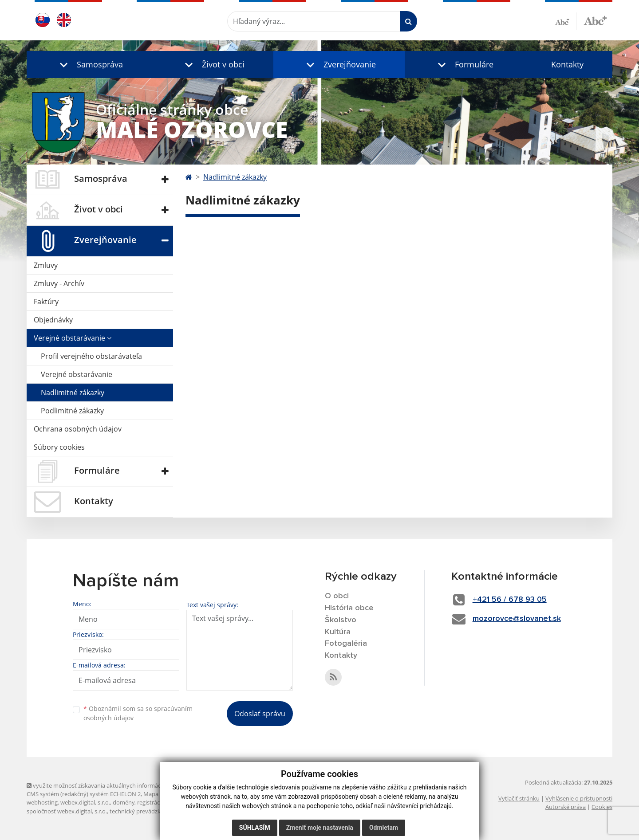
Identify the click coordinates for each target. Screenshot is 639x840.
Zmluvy (46, 265)
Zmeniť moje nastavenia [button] (320, 828)
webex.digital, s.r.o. (85, 802)
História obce (349, 608)
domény (124, 802)
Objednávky (53, 320)
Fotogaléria (346, 644)
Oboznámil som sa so (138, 713)
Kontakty (567, 64)
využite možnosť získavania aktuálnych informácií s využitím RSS (114, 785)
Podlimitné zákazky (72, 411)
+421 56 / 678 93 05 (510, 600)
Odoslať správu (260, 714)
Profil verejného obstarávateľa (91, 356)
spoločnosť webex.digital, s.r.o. (67, 811)
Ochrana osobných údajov (78, 429)
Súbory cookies (59, 447)
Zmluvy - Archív (59, 283)
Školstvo (341, 620)
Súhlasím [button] (255, 828)
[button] (89, 65)
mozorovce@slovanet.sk (517, 619)
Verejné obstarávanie (73, 338)
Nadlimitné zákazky (73, 393)
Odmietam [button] (384, 828)
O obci (337, 596)
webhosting (42, 802)
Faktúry (46, 302)
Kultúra (338, 632)
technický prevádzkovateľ (143, 811)
